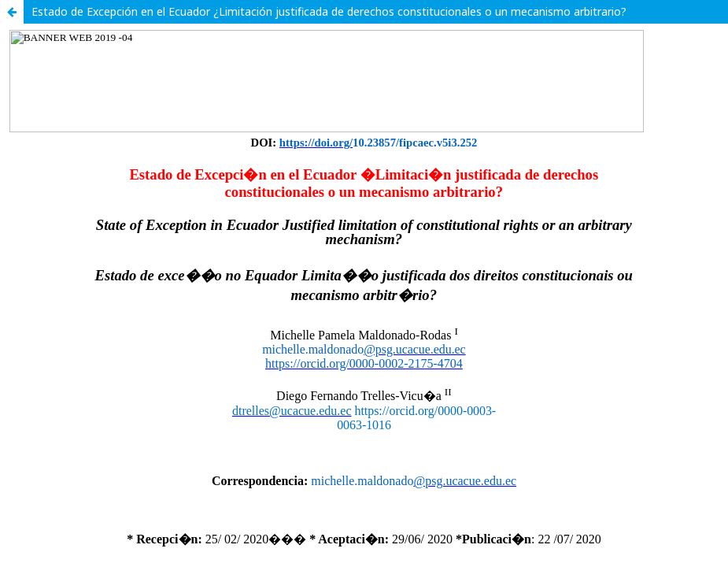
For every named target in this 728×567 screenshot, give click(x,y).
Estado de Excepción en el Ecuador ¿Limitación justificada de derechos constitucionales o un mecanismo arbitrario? (329, 11)
